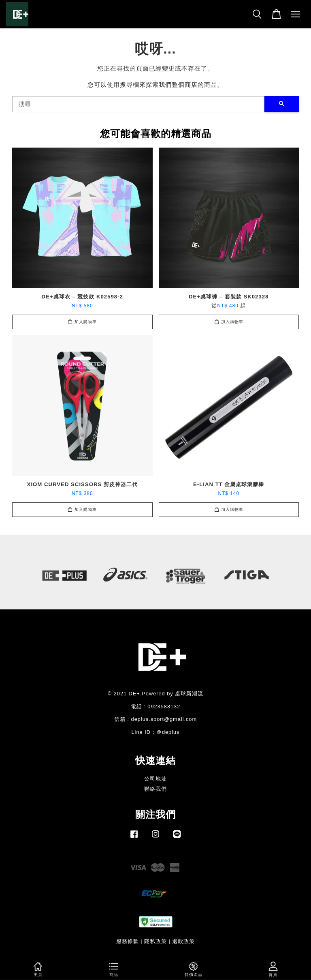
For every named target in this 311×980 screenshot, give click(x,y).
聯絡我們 (155, 789)
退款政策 (183, 941)
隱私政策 (155, 941)
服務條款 (128, 941)
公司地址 (155, 779)
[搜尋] (138, 104)
